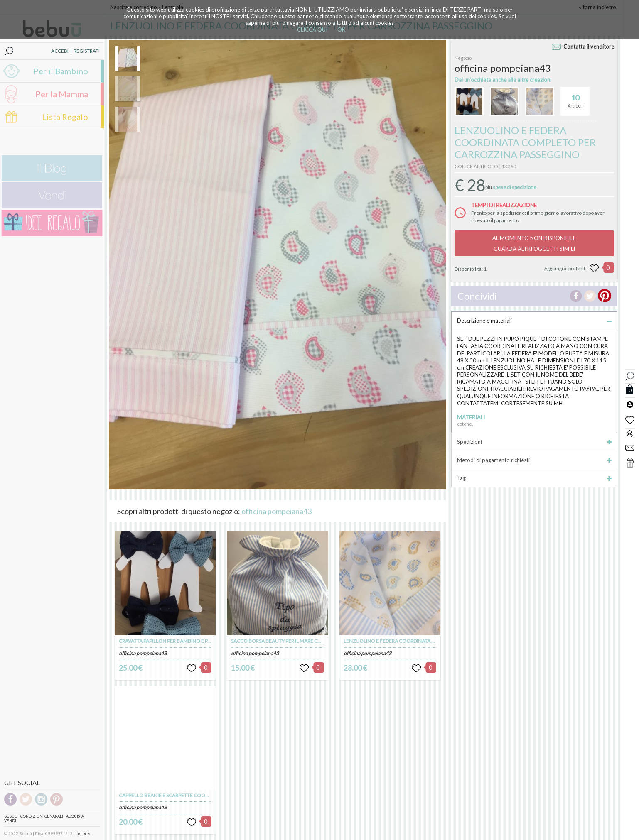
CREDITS (83, 834)
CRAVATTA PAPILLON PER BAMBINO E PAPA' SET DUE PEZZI (185, 641)
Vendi (10, 821)
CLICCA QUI (312, 29)
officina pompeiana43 (276, 511)
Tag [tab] (534, 478)
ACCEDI (60, 51)
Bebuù (11, 816)
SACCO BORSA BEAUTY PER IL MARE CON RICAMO (288, 641)
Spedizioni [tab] (534, 442)
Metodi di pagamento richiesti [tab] (534, 460)
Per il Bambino (61, 71)
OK (341, 29)
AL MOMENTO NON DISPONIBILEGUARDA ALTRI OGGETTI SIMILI (534, 243)
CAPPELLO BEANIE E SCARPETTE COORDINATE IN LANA (182, 795)
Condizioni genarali (42, 816)
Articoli (575, 98)
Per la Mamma (62, 94)
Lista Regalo (65, 117)
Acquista (75, 816)
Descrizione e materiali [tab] (534, 321)
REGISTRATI (87, 51)
